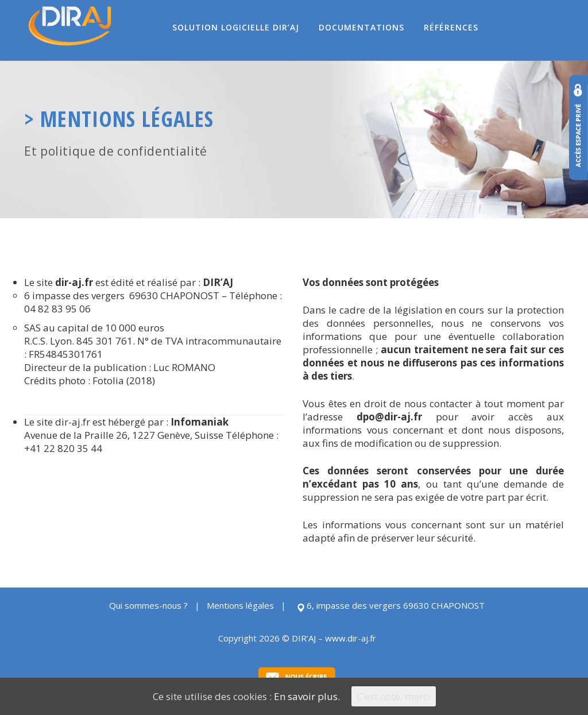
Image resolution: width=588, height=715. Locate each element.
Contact (520, 27)
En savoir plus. (307, 696)
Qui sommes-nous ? (148, 605)
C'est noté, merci (394, 696)
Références (451, 27)
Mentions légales (240, 605)
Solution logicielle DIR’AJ (236, 27)
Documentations (361, 27)
